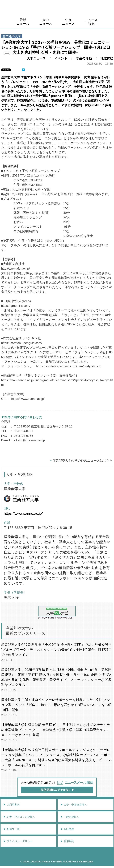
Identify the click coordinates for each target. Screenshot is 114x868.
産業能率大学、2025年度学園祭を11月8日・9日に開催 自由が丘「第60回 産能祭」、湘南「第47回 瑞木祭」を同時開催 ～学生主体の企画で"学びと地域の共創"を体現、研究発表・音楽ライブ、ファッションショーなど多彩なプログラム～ (57, 677)
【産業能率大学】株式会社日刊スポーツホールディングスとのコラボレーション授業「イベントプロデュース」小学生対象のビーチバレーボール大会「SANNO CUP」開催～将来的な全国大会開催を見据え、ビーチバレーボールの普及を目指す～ (57, 757)
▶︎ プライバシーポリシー (18, 841)
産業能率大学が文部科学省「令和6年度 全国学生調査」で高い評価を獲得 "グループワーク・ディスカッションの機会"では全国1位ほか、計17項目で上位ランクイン (57, 650)
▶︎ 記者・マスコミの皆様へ (19, 817)
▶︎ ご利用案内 (11, 805)
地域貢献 (107, 58)
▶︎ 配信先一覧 (11, 829)
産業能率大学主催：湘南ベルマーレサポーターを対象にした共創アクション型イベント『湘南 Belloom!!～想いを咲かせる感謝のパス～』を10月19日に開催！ (57, 705)
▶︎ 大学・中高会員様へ (74, 805)
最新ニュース (23, 22)
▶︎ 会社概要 (67, 829)
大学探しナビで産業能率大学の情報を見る (57, 612)
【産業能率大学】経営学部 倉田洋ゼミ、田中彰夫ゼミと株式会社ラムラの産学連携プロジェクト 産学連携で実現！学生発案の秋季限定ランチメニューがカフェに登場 (56, 730)
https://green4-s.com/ (16, 306)
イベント (61, 58)
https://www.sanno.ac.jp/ (28, 399)
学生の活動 (84, 58)
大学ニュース (46, 22)
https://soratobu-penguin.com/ (22, 343)
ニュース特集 (91, 22)
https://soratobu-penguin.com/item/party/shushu (69, 366)
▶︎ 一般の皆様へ (70, 817)
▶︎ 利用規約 (67, 841)
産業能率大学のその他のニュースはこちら (83, 460)
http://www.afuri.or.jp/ (16, 268)
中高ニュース (68, 22)
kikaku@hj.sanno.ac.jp (29, 440)
